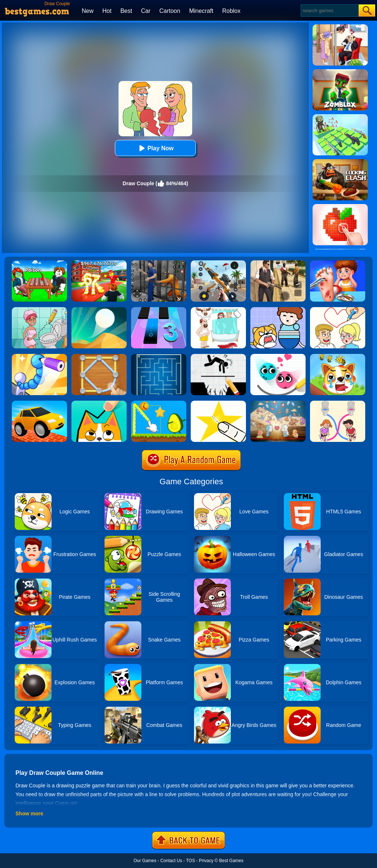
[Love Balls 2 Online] (278, 356)
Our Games (145, 861)
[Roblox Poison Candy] (39, 263)
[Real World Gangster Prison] (159, 263)
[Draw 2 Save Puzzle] (39, 310)
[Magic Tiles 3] (159, 310)
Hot (107, 11)
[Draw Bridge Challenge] (39, 403)
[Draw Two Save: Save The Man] (218, 356)
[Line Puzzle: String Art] (99, 356)
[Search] (329, 10)
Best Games (231, 861)
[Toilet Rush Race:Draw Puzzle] (338, 403)
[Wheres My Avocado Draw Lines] (159, 403)
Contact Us (171, 861)
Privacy (206, 861)
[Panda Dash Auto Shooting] (218, 263)
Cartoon (170, 11)
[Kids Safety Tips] (338, 263)
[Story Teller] (278, 403)
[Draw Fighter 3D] (39, 356)
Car (146, 11)
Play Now (155, 148)
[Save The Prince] (278, 310)
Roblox (231, 11)
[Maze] (159, 356)
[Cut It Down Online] (218, 403)
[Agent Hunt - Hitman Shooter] (278, 263)
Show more (29, 813)
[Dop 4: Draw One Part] (218, 310)
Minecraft (201, 11)
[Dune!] (99, 310)
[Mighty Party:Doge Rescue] (338, 356)
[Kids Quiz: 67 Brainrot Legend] (99, 263)
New (88, 11)
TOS (190, 861)
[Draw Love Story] (338, 310)
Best (126, 11)
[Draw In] (99, 403)
